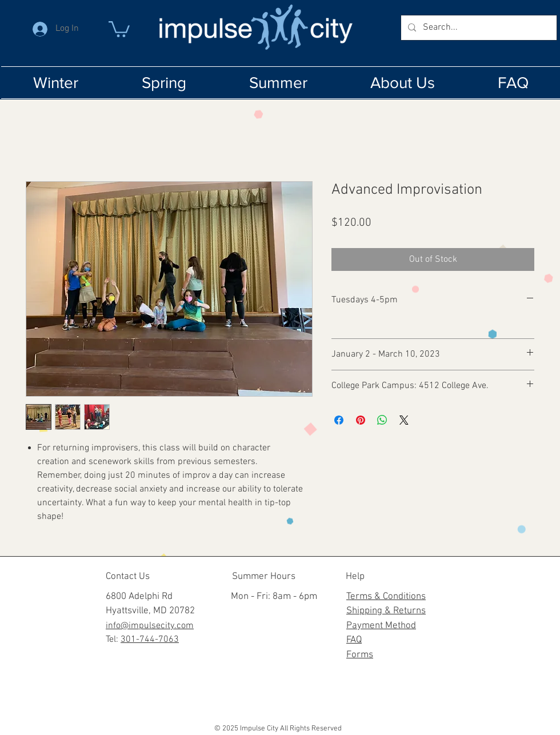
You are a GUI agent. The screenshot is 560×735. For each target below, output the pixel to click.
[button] (119, 28)
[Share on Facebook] (339, 420)
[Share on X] (404, 420)
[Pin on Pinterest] (361, 420)
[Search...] (478, 28)
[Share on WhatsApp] (382, 420)
